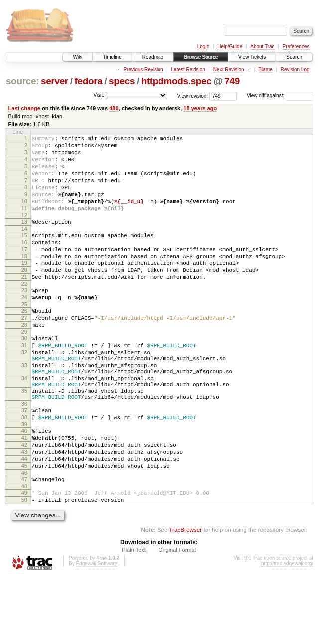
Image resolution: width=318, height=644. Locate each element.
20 (24, 295)
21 (24, 304)
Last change (24, 108)
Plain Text (134, 617)
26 (24, 342)
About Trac (262, 47)
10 (24, 215)
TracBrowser (185, 597)
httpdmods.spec (176, 81)
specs (122, 81)
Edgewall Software (96, 631)
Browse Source (201, 57)
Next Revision (229, 69)
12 (24, 232)
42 (24, 502)
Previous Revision (143, 69)
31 (24, 383)
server (55, 81)
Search (294, 57)
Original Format (177, 617)
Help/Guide (230, 47)
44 (24, 518)
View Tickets (252, 57)
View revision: (193, 95)
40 (24, 485)
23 (24, 319)
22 (24, 312)
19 (24, 287)
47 (24, 542)
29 (24, 368)
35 (24, 439)
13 (24, 238)
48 (24, 550)
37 (24, 461)
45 (24, 527)
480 (114, 108)
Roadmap (153, 57)
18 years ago (200, 108)
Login (203, 47)
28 (24, 359)
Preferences (296, 47)
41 (24, 493)
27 (24, 351)
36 (24, 455)
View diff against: (280, 95)
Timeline (112, 57)
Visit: (99, 95)
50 (24, 565)
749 (232, 81)
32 (24, 391)
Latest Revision (188, 69)
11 (24, 223)
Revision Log (295, 69)
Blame (265, 69)
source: (22, 81)
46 (24, 535)
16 (24, 261)
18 (24, 278)
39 (24, 478)
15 (24, 253)
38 (24, 470)
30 (24, 374)
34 (24, 423)
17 (24, 270)
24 (24, 327)
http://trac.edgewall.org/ (287, 631)
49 (24, 557)
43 (24, 510)
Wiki (78, 57)
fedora (88, 81)
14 (24, 247)
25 (24, 336)
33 (24, 407)
